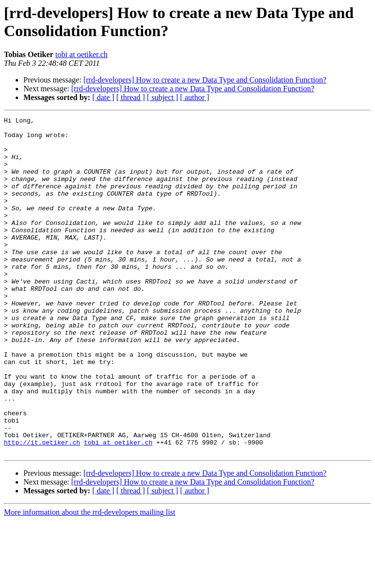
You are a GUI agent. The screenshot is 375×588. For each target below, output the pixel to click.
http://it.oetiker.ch (42, 508)
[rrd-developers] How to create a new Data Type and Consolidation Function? (205, 80)
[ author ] (195, 97)
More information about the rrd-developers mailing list (90, 579)
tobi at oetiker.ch (81, 54)
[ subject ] (163, 97)
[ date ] (103, 97)
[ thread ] (131, 97)
